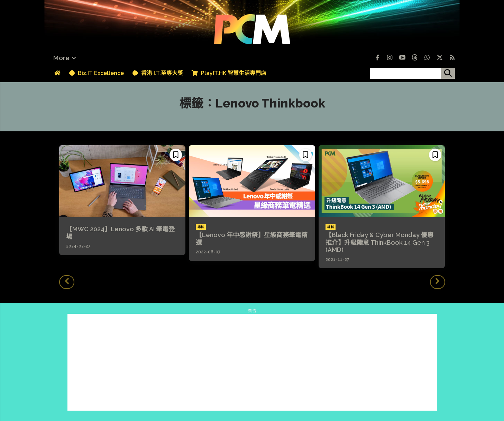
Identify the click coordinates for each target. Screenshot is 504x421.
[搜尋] (448, 73)
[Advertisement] (252, 362)
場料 (201, 227)
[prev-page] (67, 282)
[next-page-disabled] (438, 282)
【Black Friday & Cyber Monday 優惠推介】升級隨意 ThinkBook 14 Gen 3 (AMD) (379, 242)
